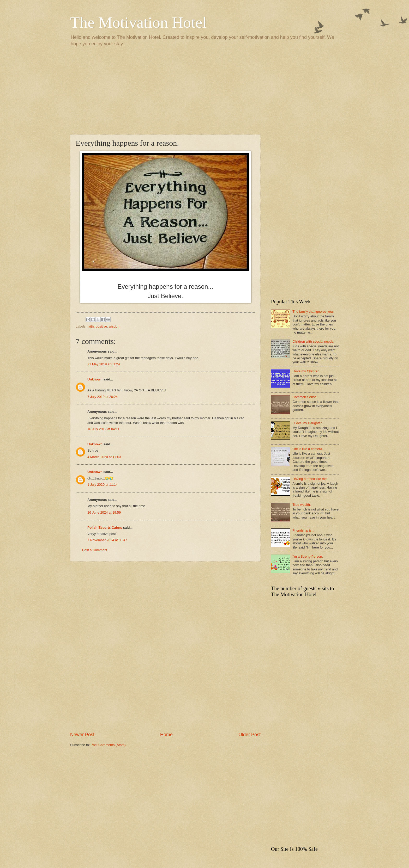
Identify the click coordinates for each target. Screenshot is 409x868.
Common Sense (304, 397)
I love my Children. (306, 371)
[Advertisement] (204, 90)
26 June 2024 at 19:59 (104, 512)
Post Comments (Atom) (108, 745)
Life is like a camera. (308, 449)
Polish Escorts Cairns (105, 528)
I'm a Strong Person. (308, 556)
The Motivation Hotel (138, 22)
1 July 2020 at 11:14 (103, 485)
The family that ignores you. (313, 312)
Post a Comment (95, 550)
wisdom (115, 326)
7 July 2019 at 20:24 (103, 397)
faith (91, 326)
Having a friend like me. (310, 479)
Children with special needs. (313, 341)
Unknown (95, 379)
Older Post (249, 735)
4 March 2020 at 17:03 (104, 457)
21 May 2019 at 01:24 (104, 364)
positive (101, 326)
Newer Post (82, 735)
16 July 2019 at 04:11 (103, 429)
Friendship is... (303, 530)
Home (166, 735)
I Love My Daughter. (307, 423)
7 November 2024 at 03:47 (107, 540)
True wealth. (302, 505)
